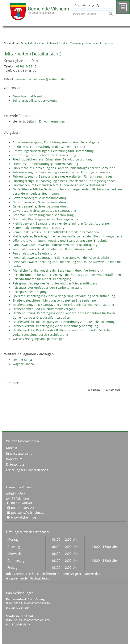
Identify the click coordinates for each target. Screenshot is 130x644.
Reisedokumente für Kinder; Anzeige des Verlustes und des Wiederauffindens (68, 275)
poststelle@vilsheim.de (28, 512)
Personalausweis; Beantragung (34, 253)
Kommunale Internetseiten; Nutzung (38, 228)
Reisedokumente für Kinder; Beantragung (42, 279)
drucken (95, 390)
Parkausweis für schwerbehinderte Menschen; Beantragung (55, 245)
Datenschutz (15, 464)
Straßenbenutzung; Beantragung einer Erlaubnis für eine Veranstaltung (63, 305)
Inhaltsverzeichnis (19, 453)
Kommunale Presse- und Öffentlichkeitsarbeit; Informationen (56, 232)
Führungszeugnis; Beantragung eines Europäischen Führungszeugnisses (64, 181)
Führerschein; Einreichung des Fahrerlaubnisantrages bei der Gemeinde (64, 168)
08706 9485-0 (22, 503)
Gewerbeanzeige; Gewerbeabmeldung (40, 198)
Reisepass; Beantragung (30, 292)
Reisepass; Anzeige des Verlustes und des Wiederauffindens (55, 283)
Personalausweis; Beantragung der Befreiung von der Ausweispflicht (61, 258)
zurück (11, 383)
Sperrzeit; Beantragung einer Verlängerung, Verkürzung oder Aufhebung (64, 296)
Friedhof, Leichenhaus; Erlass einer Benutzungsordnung (52, 159)
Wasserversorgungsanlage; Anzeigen (39, 339)
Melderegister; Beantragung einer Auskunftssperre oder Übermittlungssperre (68, 236)
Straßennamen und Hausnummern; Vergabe (44, 309)
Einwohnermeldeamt (27, 96)
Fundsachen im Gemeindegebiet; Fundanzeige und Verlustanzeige (59, 185)
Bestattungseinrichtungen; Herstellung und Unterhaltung (53, 151)
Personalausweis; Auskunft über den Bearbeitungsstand (52, 249)
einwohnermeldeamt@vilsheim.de (41, 79)
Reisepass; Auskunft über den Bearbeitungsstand (48, 288)
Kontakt (12, 448)
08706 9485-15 (26, 66)
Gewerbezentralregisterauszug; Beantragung (44, 211)
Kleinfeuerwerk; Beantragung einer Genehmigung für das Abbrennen (62, 224)
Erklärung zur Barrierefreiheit (27, 470)
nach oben (115, 390)
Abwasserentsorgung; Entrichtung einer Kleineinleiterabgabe (56, 142)
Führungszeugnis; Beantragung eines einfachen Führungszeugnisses (61, 172)
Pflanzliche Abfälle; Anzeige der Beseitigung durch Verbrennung (58, 271)
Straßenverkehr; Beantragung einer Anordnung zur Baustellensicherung (64, 322)
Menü (123, 7)
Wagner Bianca (23, 364)
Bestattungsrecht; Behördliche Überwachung (44, 155)
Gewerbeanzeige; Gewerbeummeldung (40, 206)
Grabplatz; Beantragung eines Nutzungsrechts (45, 219)
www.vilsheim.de (24, 517)
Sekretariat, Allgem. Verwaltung (35, 101)
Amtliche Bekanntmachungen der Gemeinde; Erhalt (49, 147)
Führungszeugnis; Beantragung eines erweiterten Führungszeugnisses (62, 176)
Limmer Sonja (22, 360)
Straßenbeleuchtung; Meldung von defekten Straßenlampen (55, 300)
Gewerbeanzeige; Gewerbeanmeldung (40, 202)
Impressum (14, 459)
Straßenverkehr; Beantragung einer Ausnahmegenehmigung (55, 326)
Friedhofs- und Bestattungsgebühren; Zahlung (45, 164)
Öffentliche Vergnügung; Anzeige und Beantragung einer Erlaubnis (60, 241)
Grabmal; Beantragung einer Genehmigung (43, 215)
